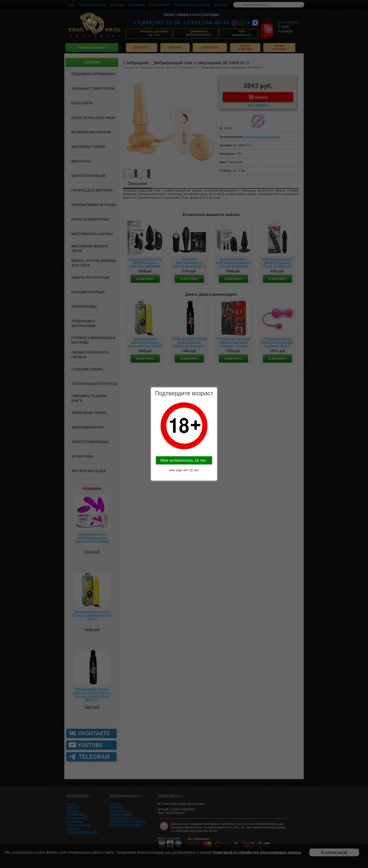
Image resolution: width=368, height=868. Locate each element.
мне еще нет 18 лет (184, 470)
